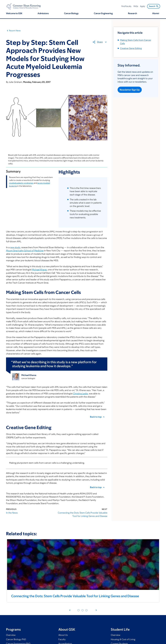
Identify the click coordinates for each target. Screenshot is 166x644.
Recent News (15, 31)
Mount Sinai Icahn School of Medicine (25, 251)
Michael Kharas (39, 270)
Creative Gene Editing (131, 48)
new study (15, 247)
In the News (12, 513)
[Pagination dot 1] (79, 610)
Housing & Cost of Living (123, 639)
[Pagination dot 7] (86, 610)
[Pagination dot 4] (82, 610)
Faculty (62, 639)
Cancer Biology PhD (16, 639)
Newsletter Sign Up (130, 90)
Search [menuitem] (154, 6)
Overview (11, 635)
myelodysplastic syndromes (21, 183)
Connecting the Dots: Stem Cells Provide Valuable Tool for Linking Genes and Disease (83, 514)
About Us (63, 635)
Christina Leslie (80, 394)
